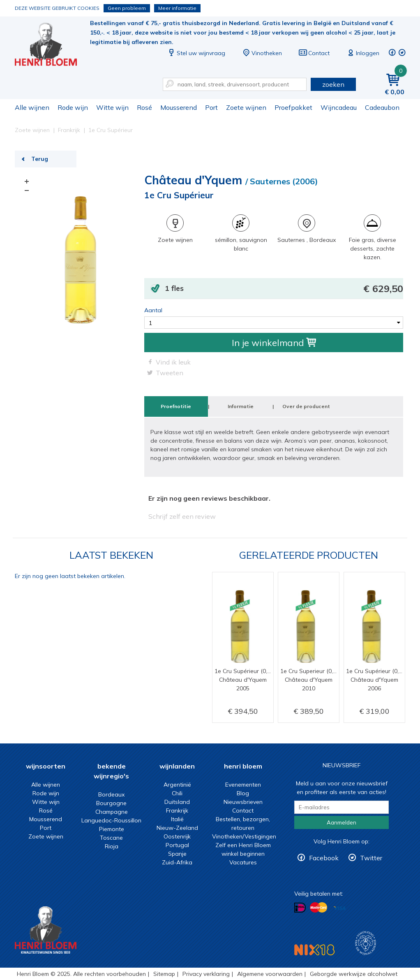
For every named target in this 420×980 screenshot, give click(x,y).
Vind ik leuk (173, 362)
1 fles (284, 289)
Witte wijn (112, 107)
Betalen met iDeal (300, 908)
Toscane (111, 838)
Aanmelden (342, 822)
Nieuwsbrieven (243, 802)
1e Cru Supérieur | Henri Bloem (51, 45)
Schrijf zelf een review (182, 516)
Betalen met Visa (339, 908)
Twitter (371, 858)
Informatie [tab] (241, 406)
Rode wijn (73, 107)
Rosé (144, 107)
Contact (314, 53)
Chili (177, 793)
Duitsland (177, 802)
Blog (243, 793)
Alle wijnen (32, 107)
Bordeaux (111, 794)
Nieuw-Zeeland (177, 828)
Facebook (324, 858)
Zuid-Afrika (177, 862)
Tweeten (170, 373)
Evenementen (243, 785)
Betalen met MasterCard (318, 908)
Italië (177, 819)
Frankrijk (177, 810)
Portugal (177, 845)
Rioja (112, 846)
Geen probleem (127, 8)
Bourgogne (111, 803)
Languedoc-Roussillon (111, 820)
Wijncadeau (339, 107)
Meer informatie (177, 8)
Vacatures (243, 862)
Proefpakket (293, 107)
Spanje (177, 854)
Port (211, 107)
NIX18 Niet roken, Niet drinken (314, 950)
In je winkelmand (274, 343)
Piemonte (112, 829)
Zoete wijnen (246, 107)
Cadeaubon (382, 107)
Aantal (153, 310)
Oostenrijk (177, 836)
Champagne (112, 812)
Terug (40, 159)
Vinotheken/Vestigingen (244, 836)
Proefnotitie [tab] (176, 406)
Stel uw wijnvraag (196, 53)
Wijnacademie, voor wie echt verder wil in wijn (366, 943)
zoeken (333, 84)
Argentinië (177, 785)
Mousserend (179, 107)
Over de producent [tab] (306, 406)
